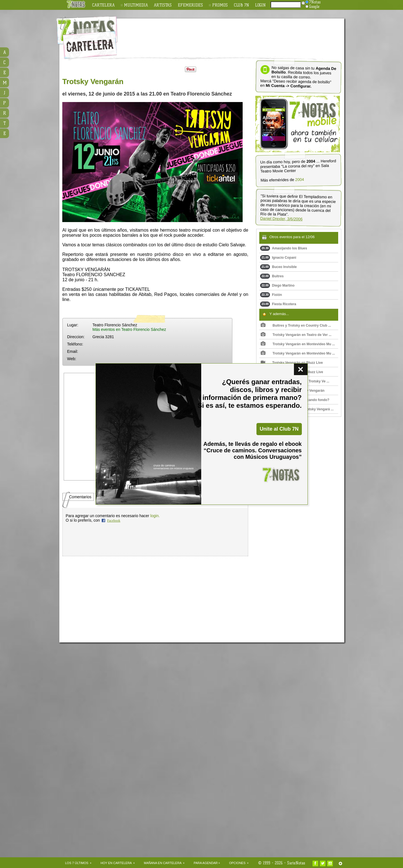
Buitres (272, 276)
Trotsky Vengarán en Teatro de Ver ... (296, 335)
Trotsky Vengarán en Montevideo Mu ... (298, 344)
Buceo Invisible (278, 267)
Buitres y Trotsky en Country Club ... (296, 325)
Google (313, 6)
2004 (299, 180)
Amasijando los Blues (284, 248)
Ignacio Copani (278, 258)
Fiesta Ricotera (278, 304)
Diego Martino (277, 285)
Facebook (114, 521)
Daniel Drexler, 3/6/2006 (281, 219)
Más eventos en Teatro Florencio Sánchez (129, 329)
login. (155, 516)
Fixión (271, 295)
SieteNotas (296, 863)
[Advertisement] (238, 34)
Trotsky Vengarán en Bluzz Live (292, 363)
